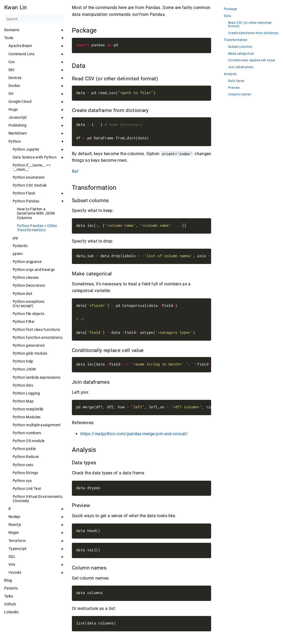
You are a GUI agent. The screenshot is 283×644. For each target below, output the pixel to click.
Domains (12, 30)
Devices (15, 78)
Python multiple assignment (37, 425)
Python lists (23, 385)
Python (15, 141)
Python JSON (24, 369)
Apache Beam (20, 46)
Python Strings (25, 473)
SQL (12, 557)
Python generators (29, 345)
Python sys (22, 481)
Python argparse (27, 262)
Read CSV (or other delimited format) (250, 25)
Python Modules (27, 417)
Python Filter (24, 322)
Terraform (17, 541)
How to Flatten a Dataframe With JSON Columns (36, 213)
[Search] (34, 19)
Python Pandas (26, 201)
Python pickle (24, 449)
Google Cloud (20, 101)
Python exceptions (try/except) (29, 304)
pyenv (18, 254)
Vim (12, 564)
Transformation (236, 40)
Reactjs (15, 525)
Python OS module (29, 441)
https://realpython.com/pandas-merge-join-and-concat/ (134, 434)
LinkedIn (12, 612)
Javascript (18, 117)
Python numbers (27, 433)
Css (12, 62)
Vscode (15, 572)
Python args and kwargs (34, 270)
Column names (240, 94)
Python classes (26, 277)
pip (15, 238)
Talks (9, 596)
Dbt (11, 70)
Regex (14, 532)
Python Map (23, 401)
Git (11, 94)
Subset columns (240, 47)
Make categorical (241, 54)
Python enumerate (29, 177)
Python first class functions (36, 330)
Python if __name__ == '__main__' (32, 167)
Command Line (21, 54)
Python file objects (29, 314)
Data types (236, 81)
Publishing (17, 125)
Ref (75, 171)
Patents (11, 588)
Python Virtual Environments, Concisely (38, 499)
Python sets (23, 465)
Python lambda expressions (36, 377)
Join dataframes (241, 67)
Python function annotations (38, 337)
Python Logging (26, 393)
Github (10, 604)
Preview (234, 88)
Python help (23, 361)
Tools (9, 38)
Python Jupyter (26, 149)
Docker (14, 86)
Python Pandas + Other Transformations (37, 228)
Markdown (18, 133)
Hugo (13, 109)
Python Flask (24, 193)
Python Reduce (26, 457)
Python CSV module (30, 185)
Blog (8, 580)
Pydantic (20, 246)
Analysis (230, 74)
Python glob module (30, 353)
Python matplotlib (28, 409)
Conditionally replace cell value (252, 60)
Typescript (17, 549)
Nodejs (14, 517)
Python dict (23, 294)
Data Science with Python (35, 157)
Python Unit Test (27, 489)
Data (227, 16)
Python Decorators (29, 285)
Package (230, 9)
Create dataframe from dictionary (253, 33)
